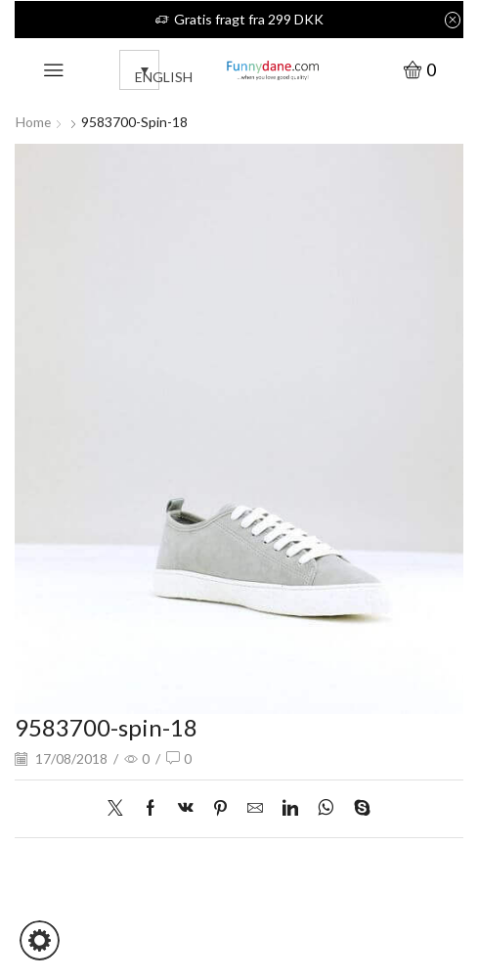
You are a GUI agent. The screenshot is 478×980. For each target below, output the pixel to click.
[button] (40, 940)
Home (34, 122)
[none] (123, 70)
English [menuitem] (164, 77)
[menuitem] (140, 70)
